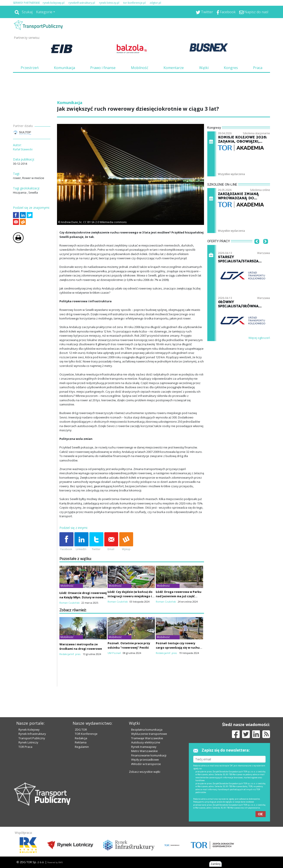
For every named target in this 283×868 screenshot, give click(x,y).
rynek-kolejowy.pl (54, 3)
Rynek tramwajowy (144, 747)
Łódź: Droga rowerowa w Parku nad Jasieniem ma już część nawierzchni (179, 596)
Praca (258, 68)
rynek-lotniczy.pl (109, 3)
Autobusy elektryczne (146, 742)
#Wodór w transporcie (146, 764)
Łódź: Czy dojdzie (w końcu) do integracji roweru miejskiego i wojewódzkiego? (130, 596)
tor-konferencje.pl (134, 3)
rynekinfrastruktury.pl (82, 3)
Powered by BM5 (55, 862)
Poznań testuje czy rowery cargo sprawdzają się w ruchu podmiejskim (178, 648)
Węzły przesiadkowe (145, 760)
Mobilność (140, 68)
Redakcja (81, 738)
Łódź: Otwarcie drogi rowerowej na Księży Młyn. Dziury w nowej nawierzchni (83, 597)
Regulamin (82, 747)
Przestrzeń (30, 68)
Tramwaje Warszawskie (147, 738)
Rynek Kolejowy (29, 730)
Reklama (81, 742)
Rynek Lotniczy (28, 742)
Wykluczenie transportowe (149, 734)
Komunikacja (64, 68)
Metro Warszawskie (144, 751)
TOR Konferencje (86, 734)
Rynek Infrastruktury (32, 734)
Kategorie (44, 12)
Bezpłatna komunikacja (147, 730)
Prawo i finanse (103, 68)
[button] (257, 248)
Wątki (204, 68)
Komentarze (174, 68)
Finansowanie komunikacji (149, 755)
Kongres (231, 68)
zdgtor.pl (155, 3)
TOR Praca (25, 747)
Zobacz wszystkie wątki (145, 772)
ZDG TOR (81, 730)
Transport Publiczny (32, 738)
